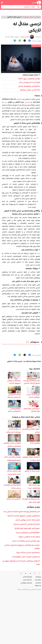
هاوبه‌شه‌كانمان (27, 577)
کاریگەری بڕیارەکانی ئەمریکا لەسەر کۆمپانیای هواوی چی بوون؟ (21, 563)
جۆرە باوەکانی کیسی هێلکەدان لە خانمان (26, 541)
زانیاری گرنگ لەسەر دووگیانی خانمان (28, 520)
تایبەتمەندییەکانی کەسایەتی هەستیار (27, 524)
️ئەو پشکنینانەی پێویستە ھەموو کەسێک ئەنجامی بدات (21, 512)
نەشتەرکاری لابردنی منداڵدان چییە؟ (28, 553)
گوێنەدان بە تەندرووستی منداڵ (30, 83)
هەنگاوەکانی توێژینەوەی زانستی (29, 86)
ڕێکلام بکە (38, 580)
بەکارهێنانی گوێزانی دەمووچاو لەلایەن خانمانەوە (24, 516)
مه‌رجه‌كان (38, 583)
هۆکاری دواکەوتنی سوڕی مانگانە (29, 79)
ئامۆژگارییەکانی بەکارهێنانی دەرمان (28, 533)
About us (38, 586)
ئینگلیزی (19, 99)
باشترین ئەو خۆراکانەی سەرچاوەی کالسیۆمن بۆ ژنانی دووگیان (22, 547)
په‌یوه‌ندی (38, 577)
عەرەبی (27, 102)
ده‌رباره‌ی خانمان (27, 580)
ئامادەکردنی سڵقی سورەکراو (30, 90)
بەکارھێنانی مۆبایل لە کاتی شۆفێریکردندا (26, 557)
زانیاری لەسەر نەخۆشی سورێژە (29, 537)
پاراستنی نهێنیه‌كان (26, 583)
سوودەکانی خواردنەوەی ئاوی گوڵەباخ (27, 528)
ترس (5, 102)
